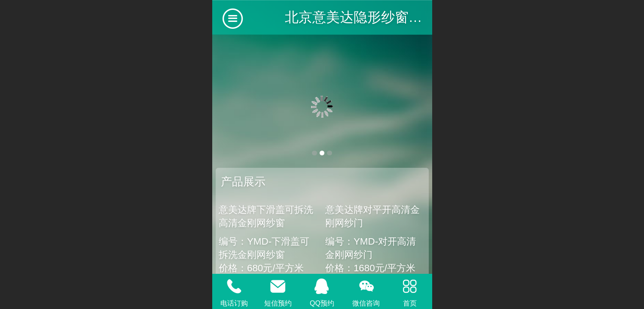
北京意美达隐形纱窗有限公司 (374, 17)
